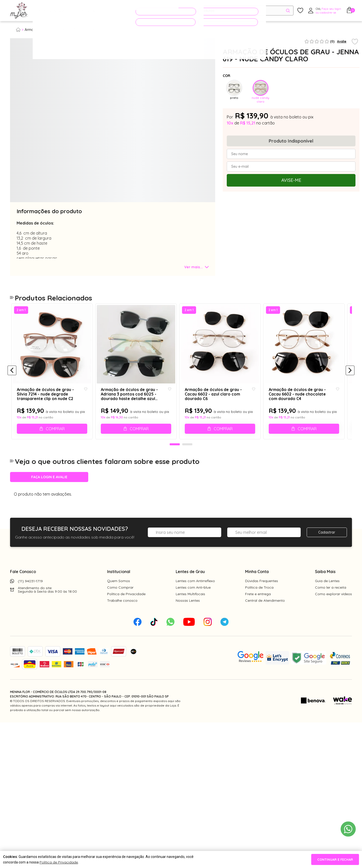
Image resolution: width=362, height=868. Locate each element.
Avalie (342, 41)
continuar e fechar (335, 859)
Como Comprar (120, 599)
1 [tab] (175, 456)
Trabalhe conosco (122, 612)
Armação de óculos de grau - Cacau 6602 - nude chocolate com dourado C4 (306, 400)
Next (211, 99)
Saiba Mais (325, 583)
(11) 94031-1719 (30, 592)
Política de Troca (259, 599)
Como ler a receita (331, 599)
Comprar (56, 435)
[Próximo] (350, 376)
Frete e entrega (258, 605)
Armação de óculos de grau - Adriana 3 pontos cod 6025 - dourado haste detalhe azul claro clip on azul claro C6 (135, 400)
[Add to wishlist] (355, 42)
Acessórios (122, 11)
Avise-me (291, 180)
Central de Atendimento (265, 612)
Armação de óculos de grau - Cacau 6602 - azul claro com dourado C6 (216, 400)
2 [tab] (187, 456)
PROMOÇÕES (157, 11)
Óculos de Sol (89, 11)
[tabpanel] (23, 181)
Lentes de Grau (190, 583)
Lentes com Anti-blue (193, 599)
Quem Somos (119, 592)
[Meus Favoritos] (300, 11)
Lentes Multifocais (190, 605)
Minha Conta (257, 583)
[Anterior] (12, 376)
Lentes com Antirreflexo (195, 592)
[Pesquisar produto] (288, 11)
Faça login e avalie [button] (49, 488)
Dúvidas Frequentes (262, 592)
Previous (14, 99)
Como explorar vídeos (333, 605)
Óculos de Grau (52, 11)
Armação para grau (41, 30)
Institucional (119, 583)
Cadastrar (327, 544)
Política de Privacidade (126, 605)
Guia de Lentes (327, 592)
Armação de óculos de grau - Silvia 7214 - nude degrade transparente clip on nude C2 (45, 400)
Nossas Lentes (188, 612)
